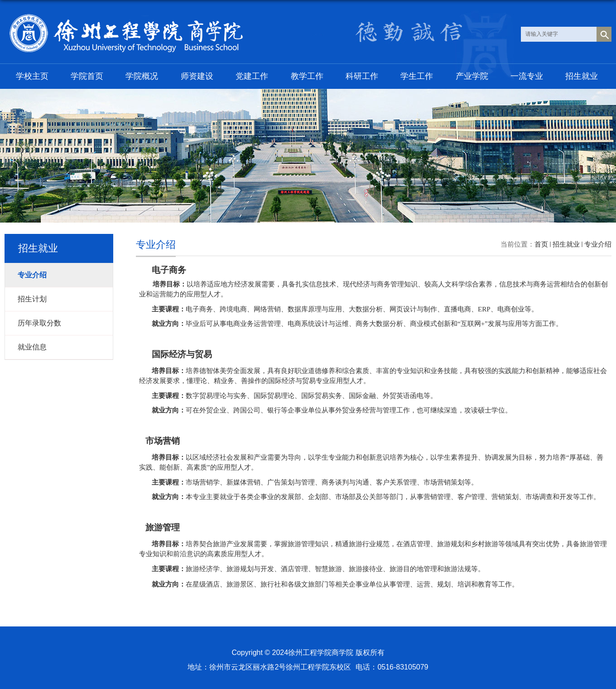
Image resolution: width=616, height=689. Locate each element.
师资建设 (197, 76)
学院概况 (142, 76)
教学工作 (307, 76)
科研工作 (362, 76)
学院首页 (87, 76)
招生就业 (582, 76)
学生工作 (417, 76)
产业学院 (472, 76)
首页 (541, 244)
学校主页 (32, 76)
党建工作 (252, 76)
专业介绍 (598, 244)
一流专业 (527, 76)
